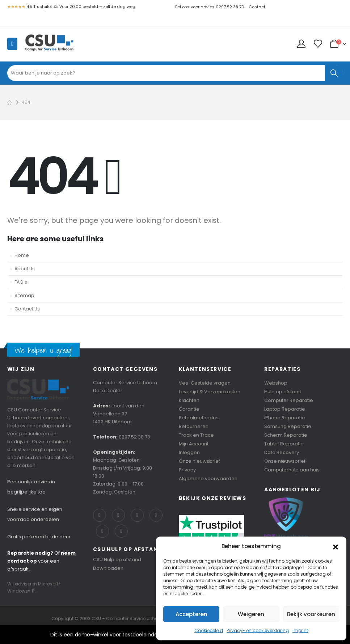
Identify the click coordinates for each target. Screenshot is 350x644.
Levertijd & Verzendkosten (210, 392)
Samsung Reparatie (288, 426)
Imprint (300, 630)
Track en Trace (196, 435)
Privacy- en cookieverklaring (258, 630)
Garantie (189, 409)
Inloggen (189, 452)
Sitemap (24, 295)
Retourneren (194, 426)
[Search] (334, 73)
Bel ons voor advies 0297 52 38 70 (210, 7)
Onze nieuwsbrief (199, 461)
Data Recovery (282, 452)
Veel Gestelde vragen (205, 383)
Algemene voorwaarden (208, 478)
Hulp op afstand (283, 392)
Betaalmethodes (199, 418)
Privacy (187, 470)
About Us (25, 269)
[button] (336, 546)
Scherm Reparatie (286, 435)
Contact (257, 7)
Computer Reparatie (289, 400)
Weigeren (251, 614)
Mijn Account (194, 444)
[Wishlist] (318, 44)
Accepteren (191, 614)
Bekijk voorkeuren (311, 614)
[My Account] (302, 44)
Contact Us (27, 309)
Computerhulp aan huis (292, 470)
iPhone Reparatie (285, 418)
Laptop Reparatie (285, 409)
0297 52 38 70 (134, 437)
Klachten (189, 400)
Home (22, 255)
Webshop (276, 383)
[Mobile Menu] (12, 44)
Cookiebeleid (209, 630)
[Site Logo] (49, 44)
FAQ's (21, 282)
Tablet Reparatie (284, 444)
